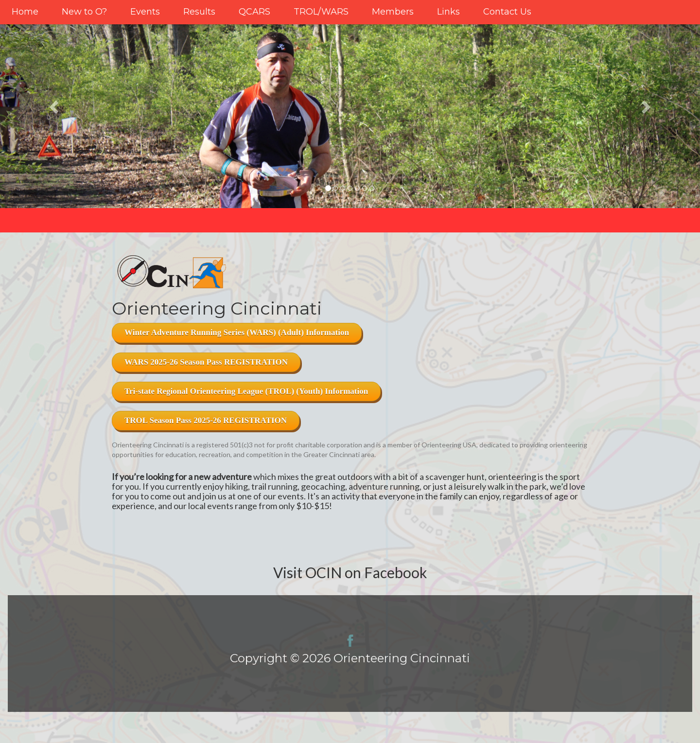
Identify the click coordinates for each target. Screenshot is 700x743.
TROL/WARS (321, 12)
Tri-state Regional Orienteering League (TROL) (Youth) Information (246, 391)
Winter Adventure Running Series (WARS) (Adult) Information (237, 332)
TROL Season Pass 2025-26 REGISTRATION (206, 420)
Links (448, 12)
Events (145, 12)
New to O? (84, 12)
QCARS (254, 12)
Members (393, 12)
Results (199, 12)
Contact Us (507, 12)
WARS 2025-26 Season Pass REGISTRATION (206, 362)
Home (25, 12)
